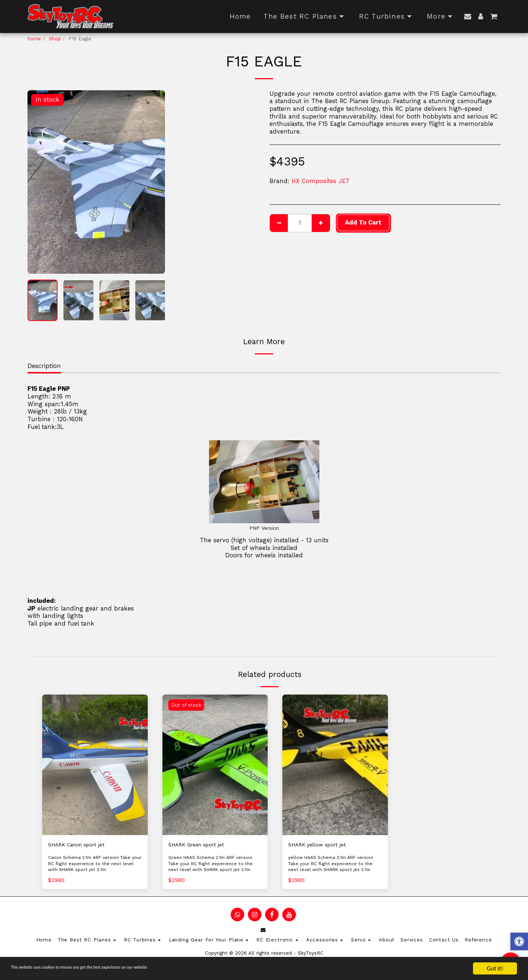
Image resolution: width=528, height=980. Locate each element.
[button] (468, 16)
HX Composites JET (321, 181)
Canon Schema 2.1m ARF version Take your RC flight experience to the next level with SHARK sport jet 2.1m (93, 865)
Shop (55, 39)
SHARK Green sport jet (201, 845)
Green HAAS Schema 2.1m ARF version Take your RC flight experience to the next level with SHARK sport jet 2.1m (215, 865)
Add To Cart (363, 223)
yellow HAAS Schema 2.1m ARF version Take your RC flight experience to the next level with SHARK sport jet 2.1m (334, 868)
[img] (95, 765)
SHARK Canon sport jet (82, 845)
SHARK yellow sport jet (322, 845)
